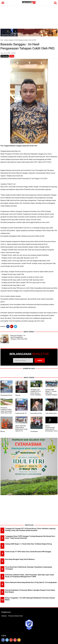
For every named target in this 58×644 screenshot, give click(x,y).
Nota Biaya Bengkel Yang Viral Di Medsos (20, 559)
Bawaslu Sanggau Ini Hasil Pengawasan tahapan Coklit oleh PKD (20, 40)
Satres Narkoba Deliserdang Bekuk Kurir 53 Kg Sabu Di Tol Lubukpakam (21, 429)
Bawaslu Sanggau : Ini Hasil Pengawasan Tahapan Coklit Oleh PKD (19, 337)
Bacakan (5, 56)
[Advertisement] (29, 14)
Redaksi (4, 616)
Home (2, 40)
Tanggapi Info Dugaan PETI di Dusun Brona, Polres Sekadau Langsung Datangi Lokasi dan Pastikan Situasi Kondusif (36, 396)
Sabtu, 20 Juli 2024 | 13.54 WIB (8, 53)
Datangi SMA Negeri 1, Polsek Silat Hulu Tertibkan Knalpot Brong (51, 393)
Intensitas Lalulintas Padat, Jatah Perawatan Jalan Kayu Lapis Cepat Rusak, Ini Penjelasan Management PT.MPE (6, 414)
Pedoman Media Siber (16, 616)
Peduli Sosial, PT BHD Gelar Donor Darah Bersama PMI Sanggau (28, 552)
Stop (12, 56)
